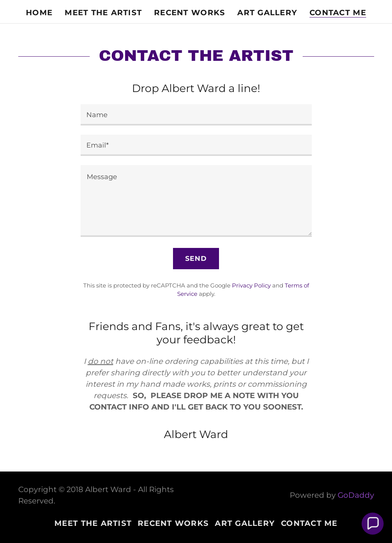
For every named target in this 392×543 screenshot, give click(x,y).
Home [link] (39, 13)
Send (196, 259)
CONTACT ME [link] (338, 13)
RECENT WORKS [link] (190, 13)
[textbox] (196, 115)
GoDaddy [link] (356, 495)
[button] (373, 524)
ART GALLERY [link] (267, 13)
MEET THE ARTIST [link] (103, 13)
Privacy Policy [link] (251, 285)
